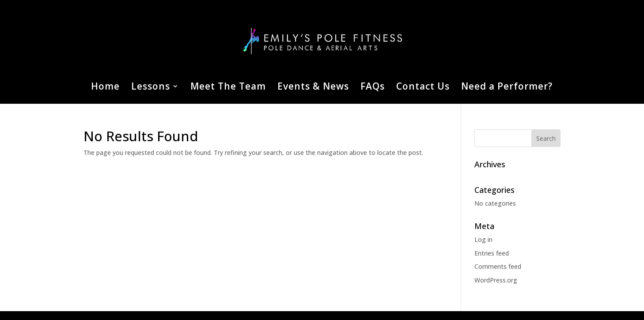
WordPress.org (496, 280)
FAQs (373, 88)
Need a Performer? (507, 88)
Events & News (313, 88)
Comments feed (498, 266)
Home (105, 88)
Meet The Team (228, 88)
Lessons (151, 88)
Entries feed (492, 253)
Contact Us (423, 88)
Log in (483, 239)
